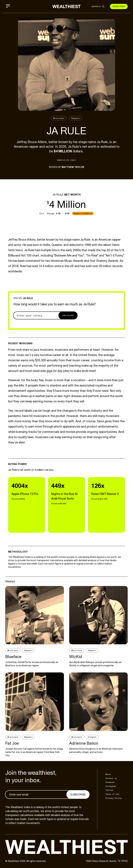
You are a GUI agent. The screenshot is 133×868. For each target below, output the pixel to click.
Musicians (59, 118)
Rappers (75, 118)
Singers (92, 737)
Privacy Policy (113, 798)
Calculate (68, 315)
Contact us (111, 778)
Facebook (110, 782)
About (108, 774)
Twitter (109, 790)
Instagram (111, 786)
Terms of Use (112, 794)
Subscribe (119, 6)
